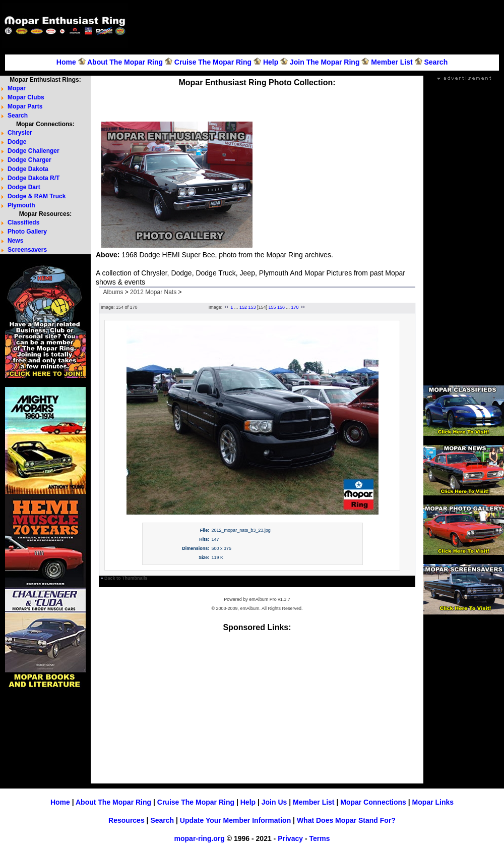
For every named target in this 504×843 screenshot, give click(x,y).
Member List (392, 62)
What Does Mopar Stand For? (346, 820)
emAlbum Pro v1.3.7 (270, 599)
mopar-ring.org (200, 838)
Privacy (290, 838)
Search (436, 62)
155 (272, 307)
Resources (127, 820)
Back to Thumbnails (126, 578)
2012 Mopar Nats (153, 292)
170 (295, 307)
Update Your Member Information (235, 820)
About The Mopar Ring (125, 62)
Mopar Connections (373, 802)
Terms (319, 838)
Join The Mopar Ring (325, 62)
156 (281, 307)
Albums (113, 292)
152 (243, 307)
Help (271, 62)
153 (252, 307)
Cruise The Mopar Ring (213, 62)
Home (66, 62)
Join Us (274, 802)
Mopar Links (433, 802)
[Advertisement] (257, 101)
